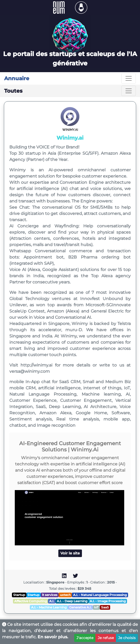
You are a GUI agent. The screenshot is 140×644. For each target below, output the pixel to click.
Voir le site (70, 553)
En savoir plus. (53, 637)
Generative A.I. (80, 607)
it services (50, 595)
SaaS (105, 607)
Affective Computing (31, 601)
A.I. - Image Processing (108, 601)
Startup (19, 595)
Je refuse (106, 638)
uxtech (65, 595)
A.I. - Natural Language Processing (100, 595)
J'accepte (85, 638)
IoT (96, 607)
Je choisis (127, 638)
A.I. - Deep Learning (72, 601)
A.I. (52, 601)
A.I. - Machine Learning (49, 607)
